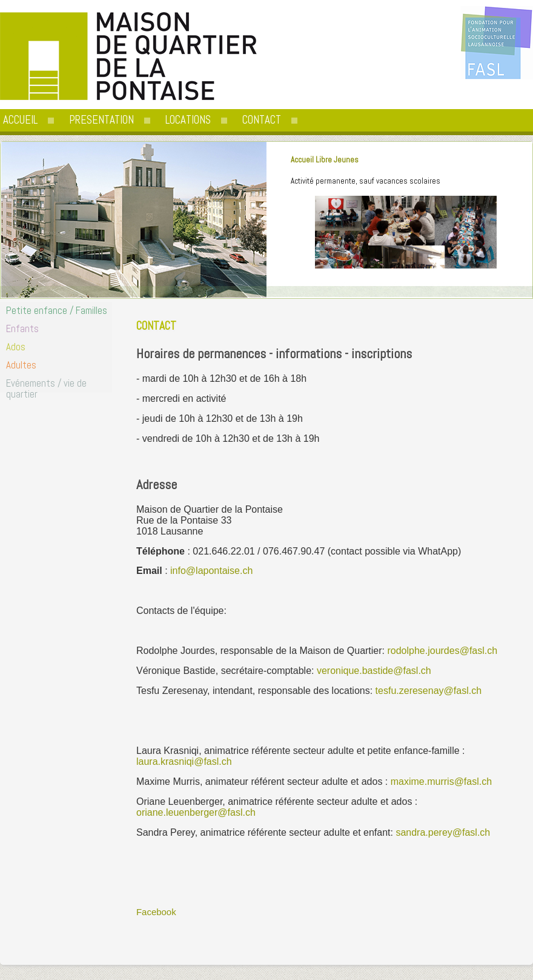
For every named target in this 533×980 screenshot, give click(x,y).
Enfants (22, 328)
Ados (16, 347)
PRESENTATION (101, 120)
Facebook (156, 912)
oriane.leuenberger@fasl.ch (196, 812)
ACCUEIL (20, 120)
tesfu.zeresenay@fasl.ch (429, 691)
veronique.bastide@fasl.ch (374, 671)
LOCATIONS (188, 120)
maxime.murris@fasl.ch (441, 782)
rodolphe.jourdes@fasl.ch (442, 651)
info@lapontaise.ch (211, 571)
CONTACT (262, 120)
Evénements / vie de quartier (46, 388)
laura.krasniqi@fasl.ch (184, 762)
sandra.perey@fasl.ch (443, 832)
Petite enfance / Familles (57, 310)
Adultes (21, 365)
